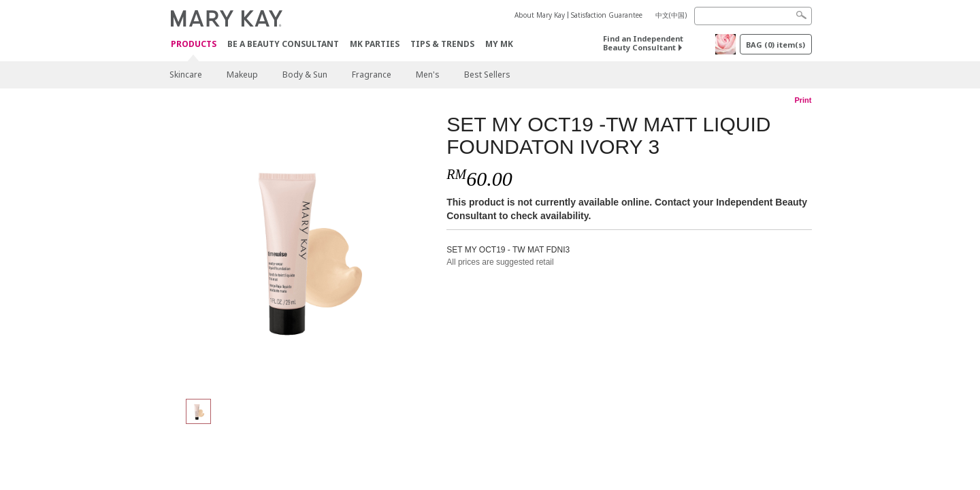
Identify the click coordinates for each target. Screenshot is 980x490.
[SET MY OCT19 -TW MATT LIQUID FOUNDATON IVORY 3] (303, 249)
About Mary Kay (540, 15)
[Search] (753, 16)
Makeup (242, 75)
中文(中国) (671, 15)
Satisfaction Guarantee (607, 15)
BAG (775, 45)
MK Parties (375, 44)
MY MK (499, 44)
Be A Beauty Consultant (283, 44)
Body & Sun (305, 75)
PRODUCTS (194, 45)
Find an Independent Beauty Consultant (643, 43)
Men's (428, 75)
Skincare (186, 75)
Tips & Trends (442, 44)
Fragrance (372, 75)
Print (803, 100)
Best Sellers (487, 75)
